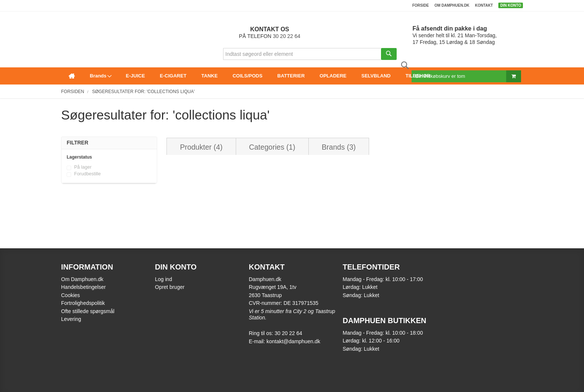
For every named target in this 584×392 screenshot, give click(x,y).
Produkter (201, 147)
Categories (272, 147)
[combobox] (310, 54)
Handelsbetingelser (83, 287)
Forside (420, 5)
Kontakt (484, 5)
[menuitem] (72, 76)
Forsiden (73, 92)
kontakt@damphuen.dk (293, 341)
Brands (339, 147)
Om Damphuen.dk (82, 279)
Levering (71, 319)
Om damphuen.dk (452, 5)
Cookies (71, 295)
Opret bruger (170, 287)
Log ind (164, 279)
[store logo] (63, 21)
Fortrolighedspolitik (83, 303)
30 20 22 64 (286, 36)
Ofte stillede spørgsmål (88, 311)
